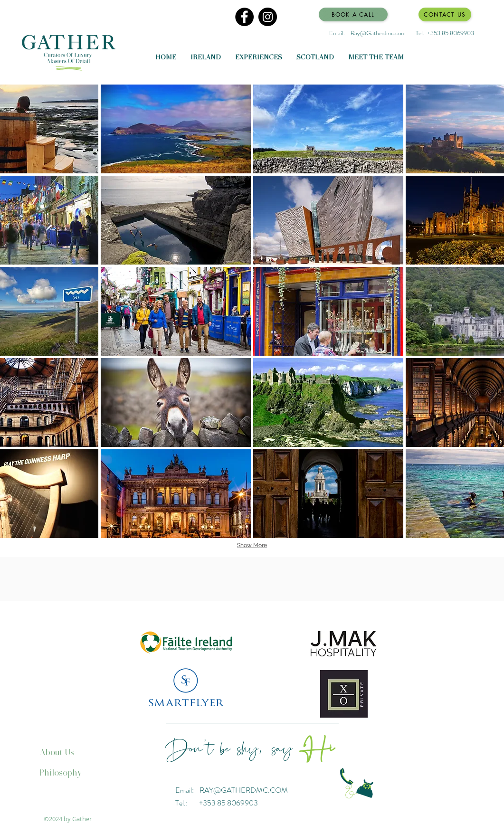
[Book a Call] (353, 14)
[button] (176, 129)
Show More (252, 545)
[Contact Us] (445, 14)
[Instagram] (268, 17)
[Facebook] (244, 17)
